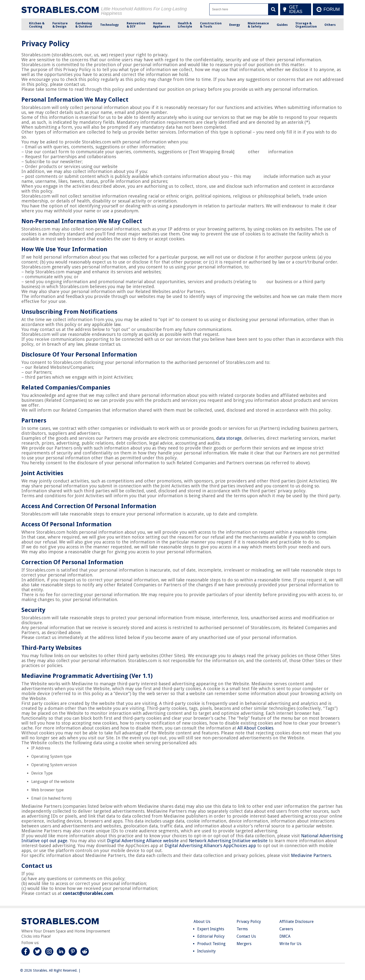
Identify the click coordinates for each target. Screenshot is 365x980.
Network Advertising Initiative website (228, 841)
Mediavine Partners (311, 855)
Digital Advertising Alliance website (143, 841)
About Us (202, 922)
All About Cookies (255, 728)
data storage (229, 438)
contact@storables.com (88, 893)
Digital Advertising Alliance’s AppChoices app (210, 846)
